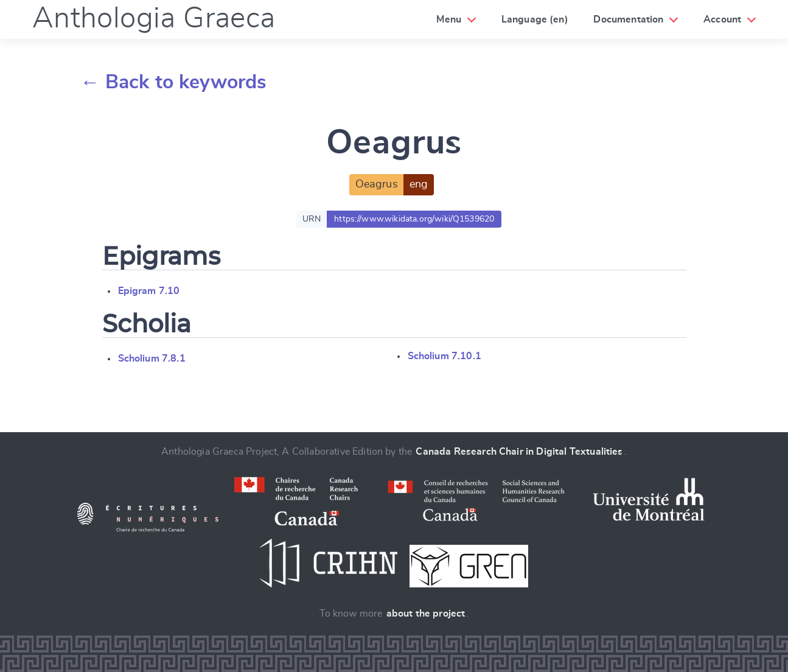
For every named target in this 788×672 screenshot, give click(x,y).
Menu (449, 19)
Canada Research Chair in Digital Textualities (519, 452)
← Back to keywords (174, 82)
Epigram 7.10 (149, 291)
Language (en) (535, 19)
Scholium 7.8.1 (152, 359)
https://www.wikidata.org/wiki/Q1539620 (414, 219)
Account (722, 19)
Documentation (628, 19)
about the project (426, 614)
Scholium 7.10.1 (445, 356)
